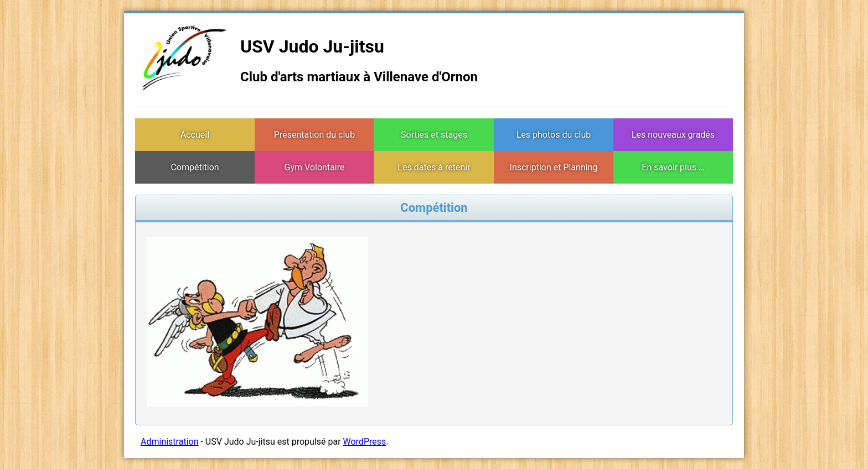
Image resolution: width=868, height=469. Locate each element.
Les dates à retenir (434, 167)
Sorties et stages (434, 135)
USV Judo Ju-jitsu (312, 46)
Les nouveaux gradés (673, 135)
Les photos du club (554, 135)
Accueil (195, 135)
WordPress (365, 442)
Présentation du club (314, 135)
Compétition (195, 167)
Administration (170, 442)
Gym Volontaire (315, 167)
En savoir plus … (673, 167)
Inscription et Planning (554, 167)
